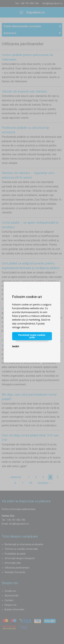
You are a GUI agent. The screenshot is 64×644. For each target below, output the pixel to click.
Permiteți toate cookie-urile (32, 336)
